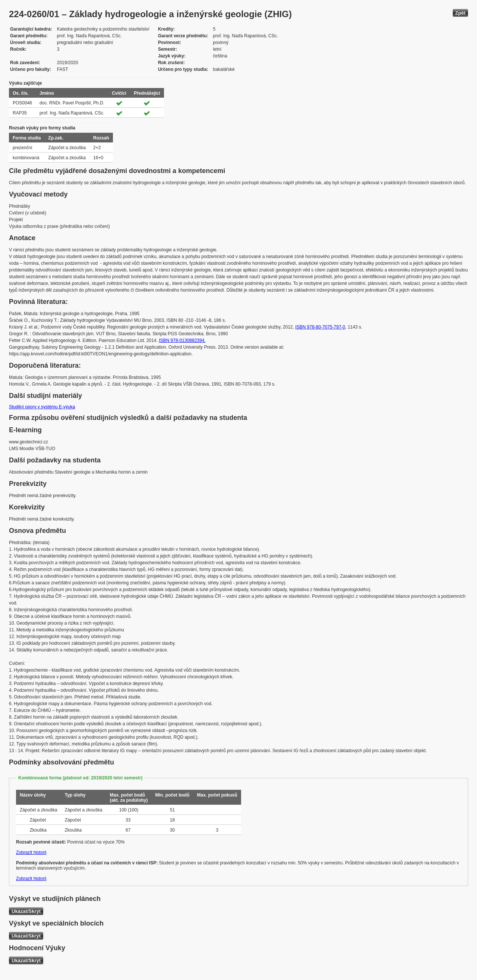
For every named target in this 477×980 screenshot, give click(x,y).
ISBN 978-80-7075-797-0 (320, 327)
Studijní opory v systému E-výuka (42, 407)
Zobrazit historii (31, 852)
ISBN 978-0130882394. (182, 340)
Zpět (460, 13)
